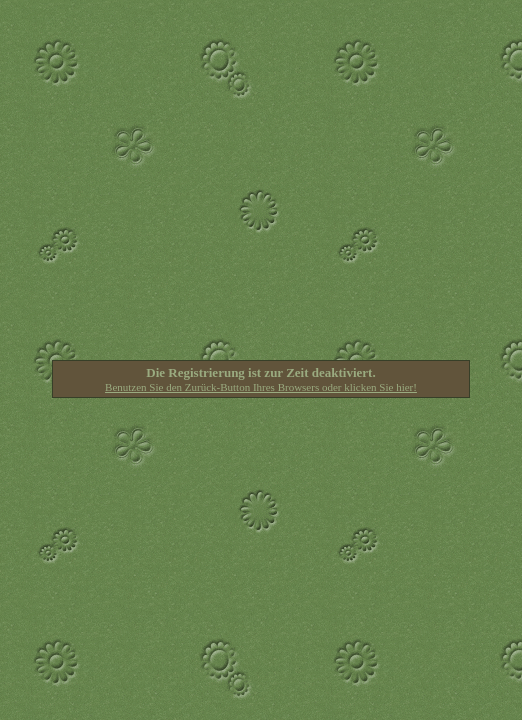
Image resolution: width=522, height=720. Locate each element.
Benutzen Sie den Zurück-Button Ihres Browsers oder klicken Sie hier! (261, 387)
